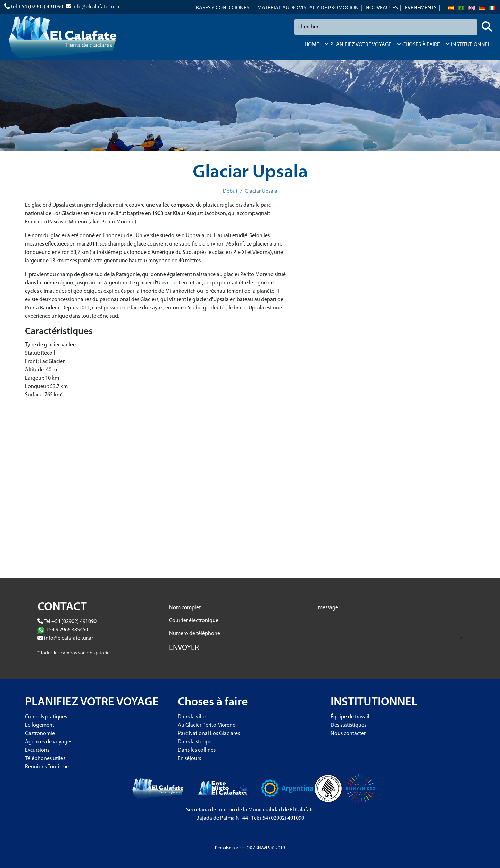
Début (230, 191)
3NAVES (263, 848)
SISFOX (246, 848)
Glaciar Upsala (261, 191)
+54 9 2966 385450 (67, 630)
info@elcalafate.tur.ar (97, 7)
